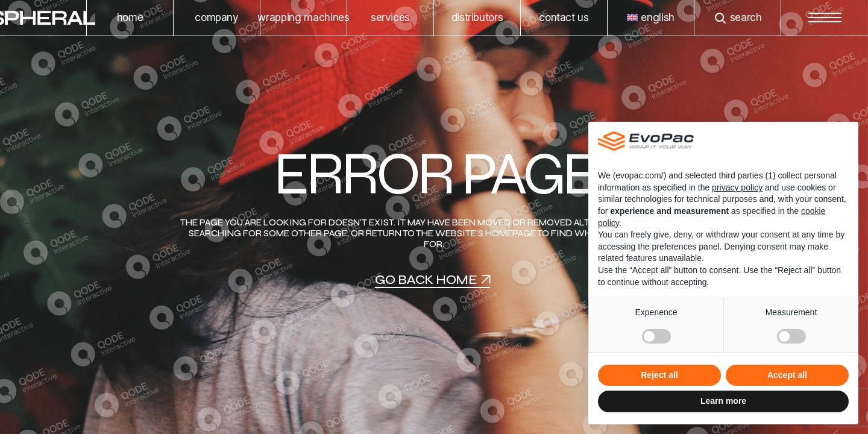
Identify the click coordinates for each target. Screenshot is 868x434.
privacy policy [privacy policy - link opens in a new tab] (737, 187)
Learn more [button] (723, 401)
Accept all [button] (787, 375)
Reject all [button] (659, 375)
